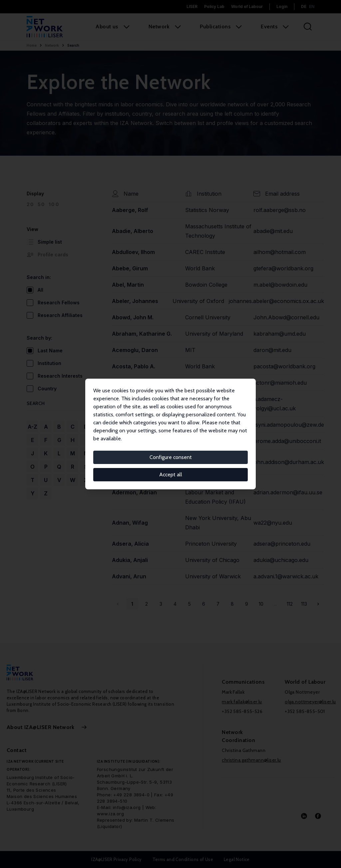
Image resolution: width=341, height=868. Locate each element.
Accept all (171, 474)
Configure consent (171, 457)
